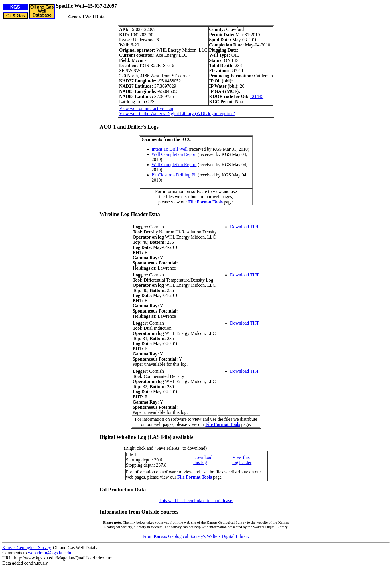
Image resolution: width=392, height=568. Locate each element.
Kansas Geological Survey (26, 548)
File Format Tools (205, 202)
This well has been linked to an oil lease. (196, 501)
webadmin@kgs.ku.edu (50, 553)
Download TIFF (245, 227)
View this (241, 457)
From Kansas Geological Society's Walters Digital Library (196, 536)
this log (200, 462)
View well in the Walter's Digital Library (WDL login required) (177, 114)
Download (203, 457)
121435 (257, 96)
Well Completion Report (174, 154)
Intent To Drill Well (170, 149)
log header (242, 462)
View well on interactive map (146, 108)
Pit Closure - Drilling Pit (174, 175)
